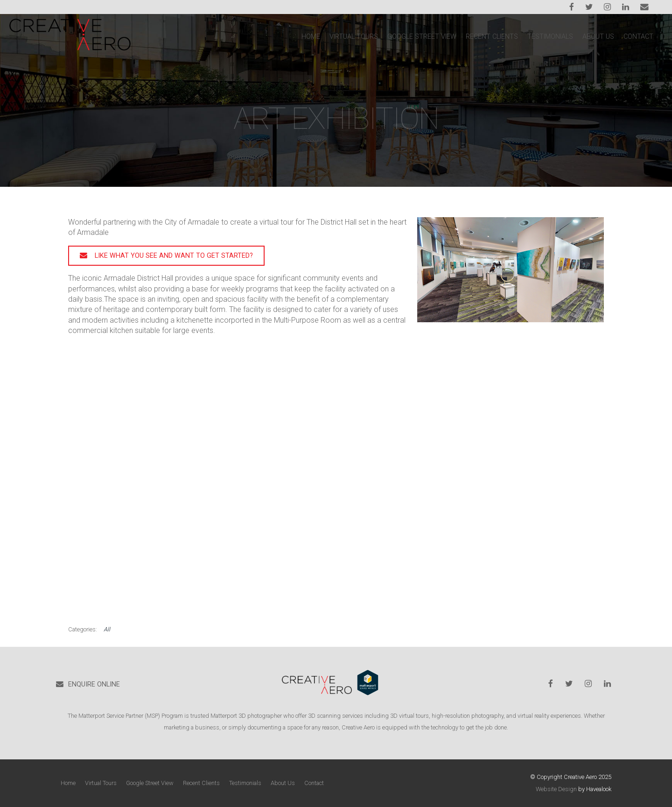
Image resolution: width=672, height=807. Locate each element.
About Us (598, 37)
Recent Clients (492, 37)
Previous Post (537, 203)
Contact (638, 37)
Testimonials (550, 37)
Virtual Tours (354, 37)
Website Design (556, 789)
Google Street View (422, 37)
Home (311, 37)
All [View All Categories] (107, 629)
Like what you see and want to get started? (174, 256)
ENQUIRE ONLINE (94, 684)
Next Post (581, 203)
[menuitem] (68, 783)
